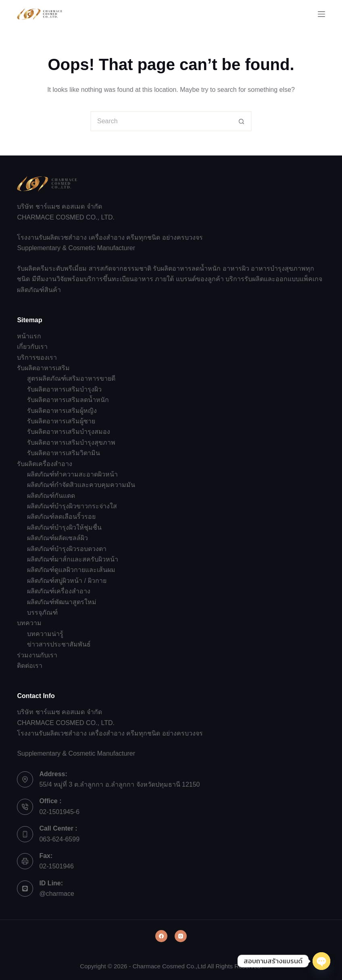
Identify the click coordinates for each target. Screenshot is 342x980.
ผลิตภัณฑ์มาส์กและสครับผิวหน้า (73, 559)
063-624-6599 (59, 839)
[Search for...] (161, 121)
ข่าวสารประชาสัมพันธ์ (59, 644)
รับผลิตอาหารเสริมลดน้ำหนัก (68, 400)
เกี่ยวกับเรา (32, 347)
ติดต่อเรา (30, 666)
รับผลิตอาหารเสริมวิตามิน (64, 453)
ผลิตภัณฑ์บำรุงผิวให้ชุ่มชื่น (64, 527)
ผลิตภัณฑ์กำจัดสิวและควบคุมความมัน (81, 485)
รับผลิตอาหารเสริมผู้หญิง (62, 411)
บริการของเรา (37, 357)
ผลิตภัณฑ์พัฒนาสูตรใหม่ (62, 602)
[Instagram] (181, 936)
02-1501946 (56, 866)
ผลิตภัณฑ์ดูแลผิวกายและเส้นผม (71, 570)
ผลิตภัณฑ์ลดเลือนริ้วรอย (61, 517)
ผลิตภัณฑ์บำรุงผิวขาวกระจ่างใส (72, 506)
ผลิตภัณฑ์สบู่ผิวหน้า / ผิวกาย (67, 581)
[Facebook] (161, 936)
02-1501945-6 (59, 812)
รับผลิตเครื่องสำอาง (45, 464)
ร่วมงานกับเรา (37, 655)
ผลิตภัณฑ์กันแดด (51, 496)
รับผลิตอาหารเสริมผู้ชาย (61, 421)
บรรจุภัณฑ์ (42, 612)
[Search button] (242, 121)
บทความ (29, 623)
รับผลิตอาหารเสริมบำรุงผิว (64, 389)
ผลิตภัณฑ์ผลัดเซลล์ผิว (57, 538)
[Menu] (321, 14)
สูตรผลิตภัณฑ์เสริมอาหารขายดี (71, 378)
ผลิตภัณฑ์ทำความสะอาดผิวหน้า (72, 474)
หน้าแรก (29, 336)
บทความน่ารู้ (45, 634)
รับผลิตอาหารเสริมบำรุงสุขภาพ (71, 442)
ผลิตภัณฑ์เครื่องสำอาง (59, 591)
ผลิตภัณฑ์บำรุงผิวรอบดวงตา (67, 549)
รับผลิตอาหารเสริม (43, 368)
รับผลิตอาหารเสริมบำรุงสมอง (69, 432)
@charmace (57, 894)
